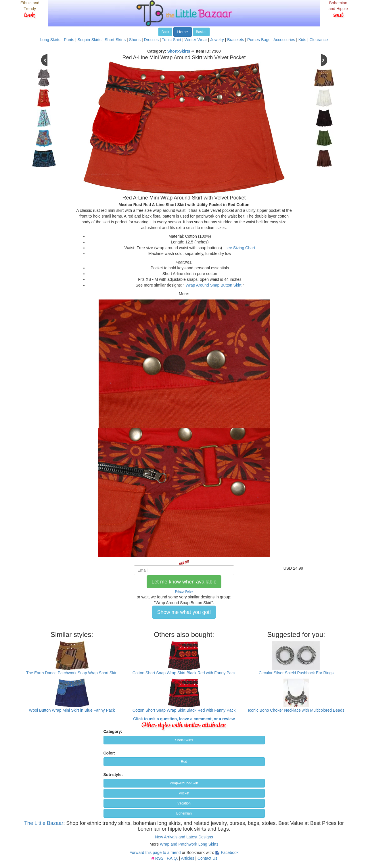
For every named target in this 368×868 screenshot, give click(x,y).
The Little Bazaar (44, 823)
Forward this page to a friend (155, 852)
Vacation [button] (184, 803)
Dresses (151, 40)
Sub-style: (113, 775)
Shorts (135, 40)
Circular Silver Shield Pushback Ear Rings (296, 673)
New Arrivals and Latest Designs (184, 837)
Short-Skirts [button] (184, 740)
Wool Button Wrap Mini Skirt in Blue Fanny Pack (72, 710)
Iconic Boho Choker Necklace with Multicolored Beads (296, 710)
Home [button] (182, 32)
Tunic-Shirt (171, 40)
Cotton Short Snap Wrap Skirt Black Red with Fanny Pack (184, 673)
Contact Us (207, 858)
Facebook (230, 852)
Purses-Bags (259, 40)
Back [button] (165, 32)
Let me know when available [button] (184, 582)
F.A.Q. (172, 858)
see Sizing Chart (240, 248)
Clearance (319, 40)
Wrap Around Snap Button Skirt (213, 285)
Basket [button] (201, 32)
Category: (113, 731)
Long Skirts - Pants (57, 40)
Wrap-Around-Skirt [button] (184, 783)
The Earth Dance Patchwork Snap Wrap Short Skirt (72, 673)
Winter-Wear (196, 40)
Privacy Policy (184, 592)
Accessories (284, 40)
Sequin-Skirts (89, 40)
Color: (109, 753)
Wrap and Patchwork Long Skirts (189, 844)
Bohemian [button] (184, 813)
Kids (302, 40)
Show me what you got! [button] (184, 612)
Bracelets (235, 40)
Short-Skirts (115, 40)
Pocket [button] (184, 793)
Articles (188, 858)
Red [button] (184, 762)
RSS (159, 858)
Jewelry (217, 40)
